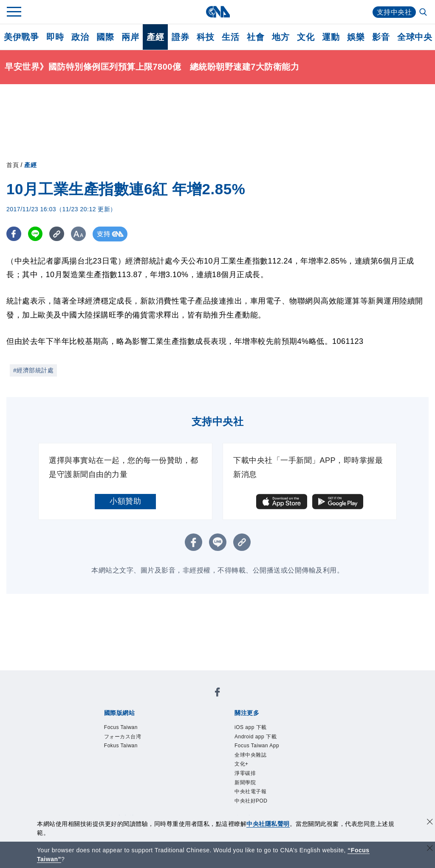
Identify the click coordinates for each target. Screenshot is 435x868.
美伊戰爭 (21, 37)
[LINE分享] (35, 234)
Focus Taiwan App (257, 746)
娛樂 (356, 37)
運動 (331, 37)
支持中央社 (394, 12)
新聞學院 (245, 783)
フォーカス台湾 (123, 737)
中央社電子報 (250, 791)
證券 (180, 37)
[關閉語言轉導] (430, 849)
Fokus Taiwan (121, 746)
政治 (80, 37)
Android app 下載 (256, 737)
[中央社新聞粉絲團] (217, 694)
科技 (205, 37)
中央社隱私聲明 (268, 824)
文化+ (242, 764)
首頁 (13, 165)
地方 (281, 37)
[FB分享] (14, 234)
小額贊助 (125, 501)
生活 (230, 37)
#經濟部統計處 (33, 370)
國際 (105, 37)
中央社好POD (251, 801)
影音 (381, 37)
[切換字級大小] (79, 234)
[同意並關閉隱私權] (430, 823)
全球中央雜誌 (250, 755)
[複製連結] (57, 234)
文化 (306, 37)
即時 (55, 37)
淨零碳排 (245, 773)
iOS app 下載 (251, 727)
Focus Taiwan (121, 727)
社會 (256, 37)
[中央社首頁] (218, 12)
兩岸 (130, 37)
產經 (155, 37)
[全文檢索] (424, 13)
